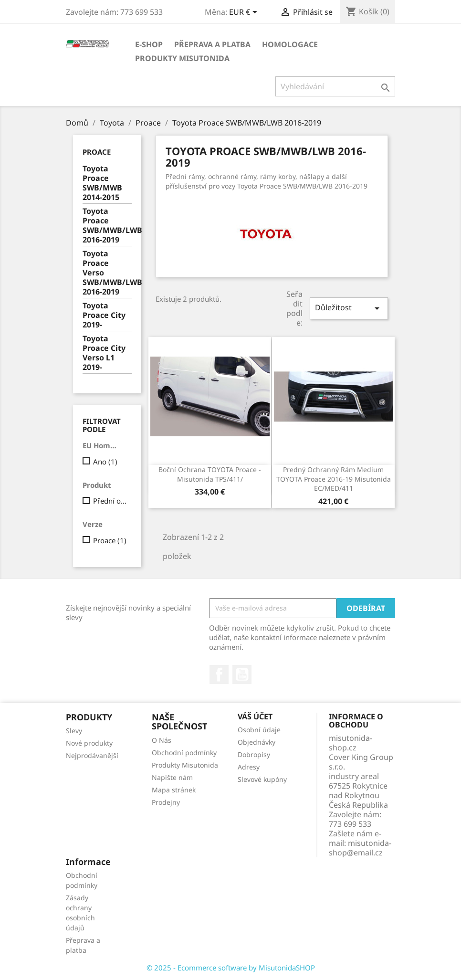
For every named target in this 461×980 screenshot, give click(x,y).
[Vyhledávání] (335, 86)
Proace (97, 152)
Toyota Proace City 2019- (104, 315)
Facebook (219, 674)
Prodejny (166, 802)
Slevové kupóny (262, 779)
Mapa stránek (174, 790)
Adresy (249, 767)
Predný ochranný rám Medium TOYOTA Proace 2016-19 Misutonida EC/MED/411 (334, 479)
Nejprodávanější (92, 755)
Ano (105, 462)
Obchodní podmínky (184, 753)
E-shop (149, 44)
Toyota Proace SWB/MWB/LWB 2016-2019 (107, 226)
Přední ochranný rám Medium (110, 501)
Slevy (74, 731)
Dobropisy (254, 754)
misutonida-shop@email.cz (360, 848)
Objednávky (257, 742)
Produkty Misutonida (182, 58)
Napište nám (172, 777)
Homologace (290, 44)
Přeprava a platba (212, 44)
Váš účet (255, 717)
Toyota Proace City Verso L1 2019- (104, 353)
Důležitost (349, 308)
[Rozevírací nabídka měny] (245, 13)
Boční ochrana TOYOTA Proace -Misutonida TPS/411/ (210, 474)
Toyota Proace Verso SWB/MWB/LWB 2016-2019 (107, 273)
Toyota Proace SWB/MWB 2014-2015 (102, 183)
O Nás (162, 740)
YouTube (242, 674)
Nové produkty (89, 743)
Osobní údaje (259, 730)
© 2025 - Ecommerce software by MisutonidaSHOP (231, 968)
